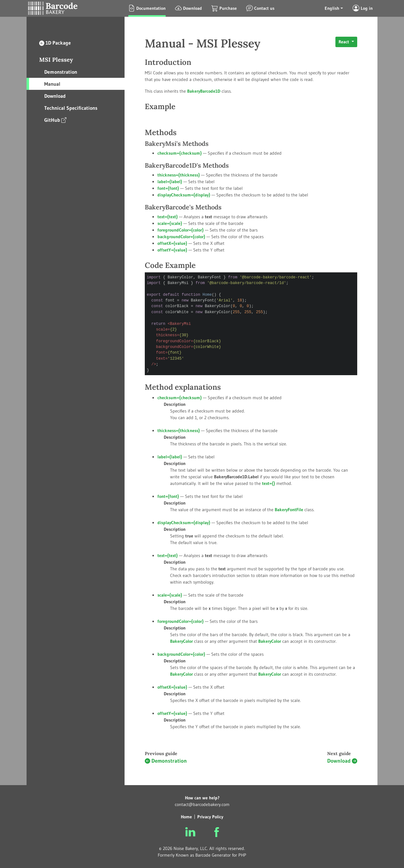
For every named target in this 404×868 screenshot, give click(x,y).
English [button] (332, 8)
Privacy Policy (210, 817)
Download (55, 96)
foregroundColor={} (181, 230)
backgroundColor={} (181, 237)
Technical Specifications (71, 108)
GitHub (55, 120)
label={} (170, 182)
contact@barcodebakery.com (202, 804)
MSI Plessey (56, 60)
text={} (168, 217)
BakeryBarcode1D (204, 91)
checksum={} (180, 153)
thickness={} (179, 175)
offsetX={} (172, 243)
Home (186, 817)
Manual (52, 84)
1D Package (55, 43)
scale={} (170, 223)
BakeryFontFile (289, 510)
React (344, 42)
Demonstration (61, 72)
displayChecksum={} (184, 195)
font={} (168, 188)
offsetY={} (172, 250)
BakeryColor (270, 641)
